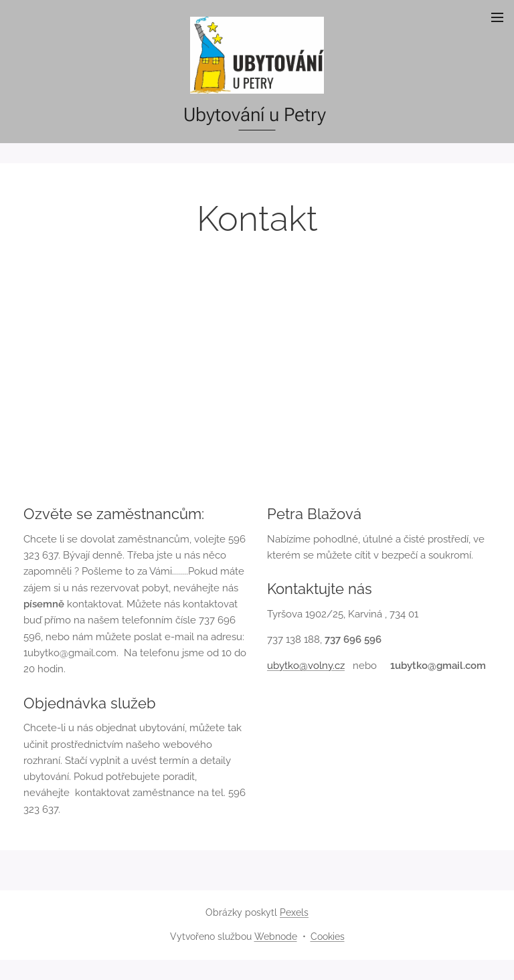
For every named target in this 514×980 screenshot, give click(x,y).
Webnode (276, 937)
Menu (497, 17)
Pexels (294, 912)
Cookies (328, 937)
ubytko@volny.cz (306, 666)
